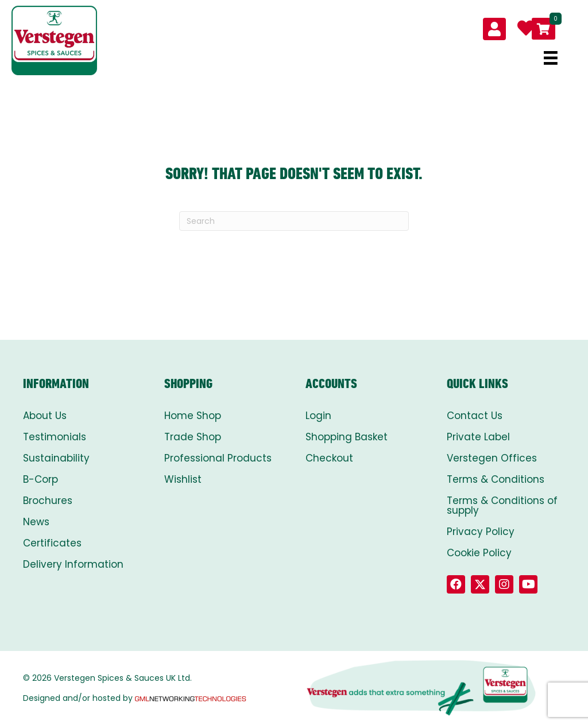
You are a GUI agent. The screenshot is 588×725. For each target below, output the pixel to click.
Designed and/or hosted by (136, 698)
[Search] (294, 221)
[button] (456, 584)
